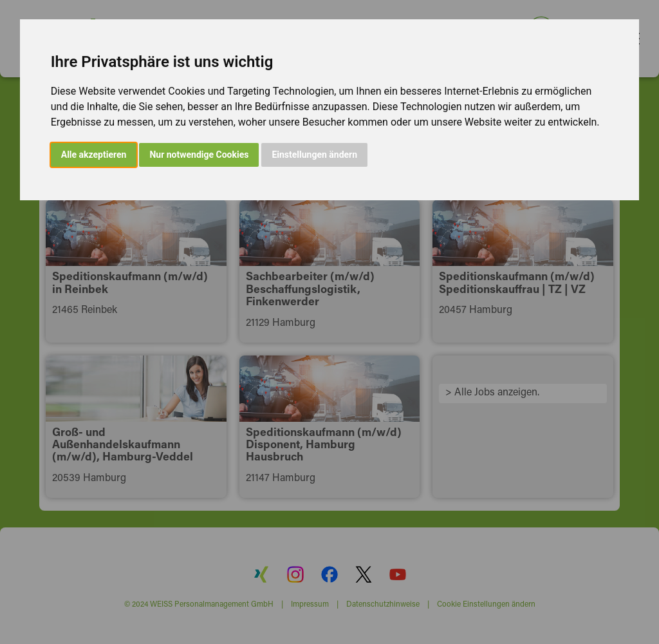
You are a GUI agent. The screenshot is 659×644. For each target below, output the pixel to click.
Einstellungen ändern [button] (314, 155)
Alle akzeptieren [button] (94, 155)
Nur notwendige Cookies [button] (199, 155)
